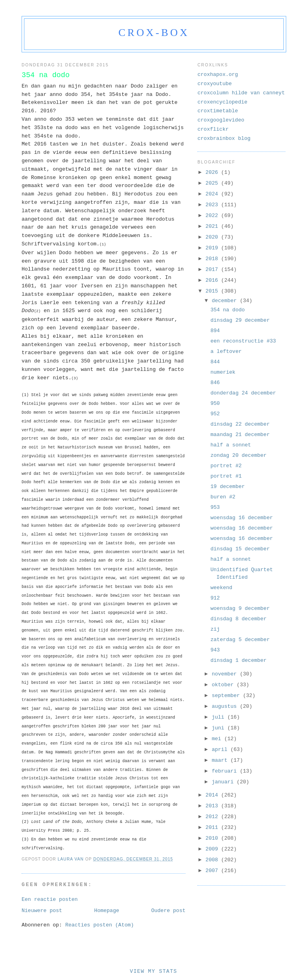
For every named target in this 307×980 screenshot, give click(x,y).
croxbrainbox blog (224, 138)
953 (215, 507)
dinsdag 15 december (240, 549)
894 (215, 331)
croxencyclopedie (222, 102)
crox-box (154, 33)
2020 (213, 237)
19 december (227, 487)
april (221, 750)
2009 (213, 849)
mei (218, 739)
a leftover (226, 352)
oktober (224, 685)
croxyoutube (215, 84)
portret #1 (226, 476)
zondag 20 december (238, 455)
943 (215, 650)
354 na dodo (227, 310)
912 (215, 598)
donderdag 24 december (243, 393)
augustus (226, 706)
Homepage (107, 911)
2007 (213, 871)
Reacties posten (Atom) (100, 925)
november (226, 674)
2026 (213, 172)
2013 (213, 806)
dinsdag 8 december (238, 619)
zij (215, 629)
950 (215, 403)
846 (215, 383)
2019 (213, 248)
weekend (221, 588)
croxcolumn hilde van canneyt (241, 93)
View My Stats (153, 971)
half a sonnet (230, 445)
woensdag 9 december (240, 609)
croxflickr (213, 129)
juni (220, 728)
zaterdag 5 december (240, 640)
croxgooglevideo (221, 120)
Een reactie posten (50, 899)
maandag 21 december (240, 435)
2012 (213, 817)
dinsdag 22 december (240, 424)
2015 (213, 291)
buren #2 (223, 497)
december (226, 301)
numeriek (223, 372)
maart (221, 760)
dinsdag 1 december (238, 660)
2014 (213, 795)
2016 (213, 280)
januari (224, 782)
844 (215, 362)
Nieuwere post (42, 911)
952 (215, 414)
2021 (213, 226)
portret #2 (226, 466)
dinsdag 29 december (240, 320)
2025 (213, 183)
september (227, 696)
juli (220, 717)
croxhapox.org (218, 75)
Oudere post (168, 911)
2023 (213, 205)
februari (226, 771)
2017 (213, 270)
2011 (213, 828)
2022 (213, 216)
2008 (213, 860)
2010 (213, 838)
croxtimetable (218, 111)
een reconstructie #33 (243, 341)
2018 (213, 259)
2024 (213, 194)
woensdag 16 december (241, 518)
